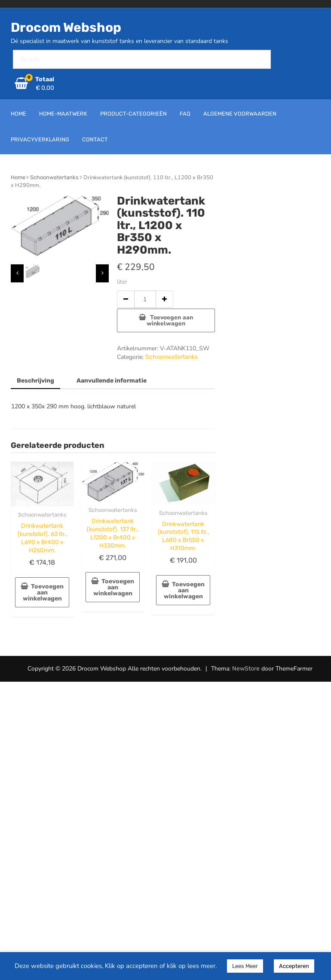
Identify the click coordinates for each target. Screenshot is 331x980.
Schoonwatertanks (54, 177)
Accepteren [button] (294, 966)
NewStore (246, 669)
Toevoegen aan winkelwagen (170, 320)
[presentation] (17, 273)
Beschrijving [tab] (35, 381)
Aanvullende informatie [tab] (112, 381)
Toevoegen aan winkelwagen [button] (43, 593)
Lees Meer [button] (245, 966)
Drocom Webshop (66, 28)
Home (18, 177)
